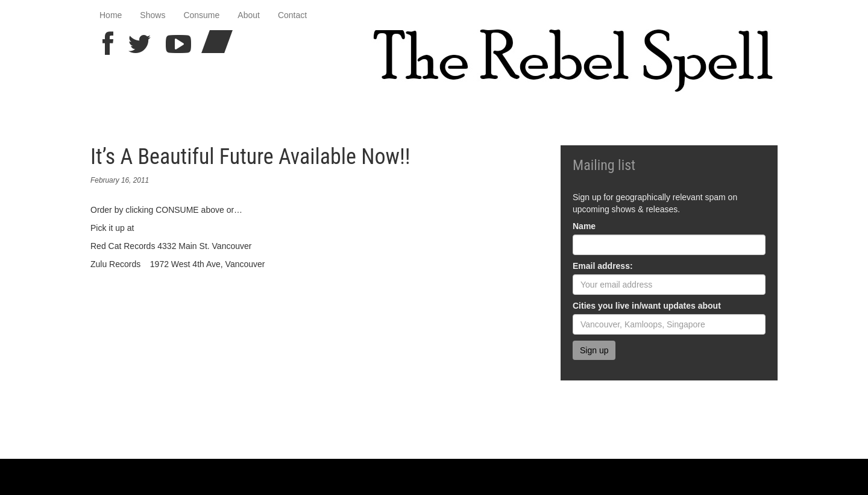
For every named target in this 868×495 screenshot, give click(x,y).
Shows (153, 15)
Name (584, 226)
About (249, 15)
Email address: (603, 266)
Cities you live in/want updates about (647, 306)
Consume (201, 15)
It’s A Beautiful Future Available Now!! (250, 157)
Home (111, 15)
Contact (292, 15)
